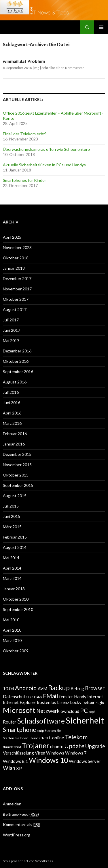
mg (37, 68)
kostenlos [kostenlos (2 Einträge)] (47, 702)
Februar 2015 (15, 537)
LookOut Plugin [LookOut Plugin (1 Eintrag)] (93, 703)
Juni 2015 (12, 516)
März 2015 (12, 527)
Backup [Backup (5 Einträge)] (59, 688)
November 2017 (17, 289)
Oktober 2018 (16, 258)
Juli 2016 (11, 392)
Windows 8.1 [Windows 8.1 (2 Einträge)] (15, 761)
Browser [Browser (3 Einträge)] (95, 688)
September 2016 (18, 372)
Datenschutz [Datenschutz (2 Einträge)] (15, 697)
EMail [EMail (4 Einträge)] (51, 696)
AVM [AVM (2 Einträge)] (42, 688)
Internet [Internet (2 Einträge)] (95, 697)
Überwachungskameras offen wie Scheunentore (46, 149)
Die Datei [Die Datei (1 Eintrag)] (35, 697)
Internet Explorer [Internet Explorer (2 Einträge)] (20, 702)
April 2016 (12, 413)
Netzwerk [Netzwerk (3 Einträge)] (48, 711)
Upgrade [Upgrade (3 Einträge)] (95, 746)
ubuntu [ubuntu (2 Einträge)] (57, 747)
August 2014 (15, 547)
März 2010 (12, 640)
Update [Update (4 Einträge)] (74, 746)
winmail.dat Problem (24, 61)
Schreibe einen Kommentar (63, 68)
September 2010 (18, 609)
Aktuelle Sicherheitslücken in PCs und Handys (44, 165)
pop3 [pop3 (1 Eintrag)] (92, 712)
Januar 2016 (14, 444)
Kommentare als (22, 825)
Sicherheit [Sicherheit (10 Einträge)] (85, 720)
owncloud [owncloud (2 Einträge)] (70, 711)
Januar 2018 (14, 268)
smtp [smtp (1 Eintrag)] (40, 731)
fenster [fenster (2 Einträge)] (66, 697)
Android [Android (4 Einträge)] (26, 688)
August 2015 (15, 496)
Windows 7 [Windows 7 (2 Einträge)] (76, 753)
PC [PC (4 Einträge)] (84, 711)
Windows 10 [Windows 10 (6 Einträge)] (48, 760)
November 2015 (17, 465)
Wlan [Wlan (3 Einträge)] (9, 768)
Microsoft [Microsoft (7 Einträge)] (19, 710)
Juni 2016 (12, 403)
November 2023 (17, 247)
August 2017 (15, 309)
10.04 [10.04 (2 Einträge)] (8, 688)
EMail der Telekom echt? (25, 134)
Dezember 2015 (17, 454)
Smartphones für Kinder (24, 180)
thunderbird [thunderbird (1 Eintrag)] (12, 747)
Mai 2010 (11, 620)
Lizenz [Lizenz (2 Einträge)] (63, 702)
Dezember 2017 (17, 278)
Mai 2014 (11, 558)
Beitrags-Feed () (21, 814)
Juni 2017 (12, 330)
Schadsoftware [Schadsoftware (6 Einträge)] (41, 721)
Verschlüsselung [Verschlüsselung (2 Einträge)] (18, 753)
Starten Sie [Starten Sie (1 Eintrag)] (53, 731)
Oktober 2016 (16, 361)
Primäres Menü (101, 27)
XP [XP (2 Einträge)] (19, 768)
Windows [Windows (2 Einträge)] (55, 753)
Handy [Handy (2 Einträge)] (80, 697)
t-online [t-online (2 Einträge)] (56, 738)
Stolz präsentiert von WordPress (28, 861)
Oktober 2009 (16, 651)
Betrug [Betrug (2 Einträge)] (77, 688)
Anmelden (12, 804)
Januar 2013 (14, 589)
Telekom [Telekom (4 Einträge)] (76, 737)
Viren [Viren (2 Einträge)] (40, 753)
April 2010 (12, 630)
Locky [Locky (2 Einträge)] (76, 702)
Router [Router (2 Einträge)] (10, 722)
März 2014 (12, 578)
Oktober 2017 (16, 299)
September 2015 (18, 485)
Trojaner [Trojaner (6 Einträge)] (36, 745)
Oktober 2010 (16, 599)
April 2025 (12, 237)
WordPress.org (17, 835)
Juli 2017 (11, 320)
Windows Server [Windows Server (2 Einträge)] (85, 761)
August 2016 (15, 382)
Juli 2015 (11, 506)
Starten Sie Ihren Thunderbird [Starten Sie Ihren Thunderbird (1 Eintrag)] (25, 738)
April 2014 (12, 568)
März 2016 (12, 423)
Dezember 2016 (17, 351)
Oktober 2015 (16, 475)
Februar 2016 (15, 434)
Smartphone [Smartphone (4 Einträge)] (19, 730)
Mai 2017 (11, 341)
